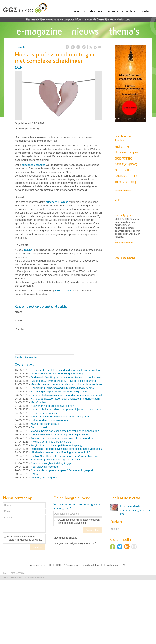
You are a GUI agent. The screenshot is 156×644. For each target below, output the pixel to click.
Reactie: (20, 329)
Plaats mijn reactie (26, 357)
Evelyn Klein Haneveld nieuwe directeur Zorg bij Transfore (65, 456)
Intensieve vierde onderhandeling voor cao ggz (58, 374)
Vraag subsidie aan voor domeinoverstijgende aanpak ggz (65, 431)
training (28, 250)
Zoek (117, 200)
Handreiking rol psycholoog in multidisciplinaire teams (62, 388)
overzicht (20, 47)
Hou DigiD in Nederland (45, 467)
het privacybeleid (76, 523)
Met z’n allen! (39, 402)
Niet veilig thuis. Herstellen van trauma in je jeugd (60, 417)
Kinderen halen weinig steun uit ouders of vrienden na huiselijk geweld (72, 395)
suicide (132, 176)
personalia (123, 170)
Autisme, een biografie (44, 478)
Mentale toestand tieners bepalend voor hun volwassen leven (67, 384)
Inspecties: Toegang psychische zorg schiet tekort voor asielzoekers (71, 449)
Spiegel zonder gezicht (44, 413)
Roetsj (34, 474)
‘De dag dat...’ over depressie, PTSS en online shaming (63, 381)
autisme (122, 146)
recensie (120, 176)
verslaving (125, 182)
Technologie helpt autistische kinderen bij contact (60, 392)
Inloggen (6, 577)
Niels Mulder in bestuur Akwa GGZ (51, 442)
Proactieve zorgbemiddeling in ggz (51, 463)
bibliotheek (120, 152)
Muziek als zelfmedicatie (45, 424)
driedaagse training (57, 202)
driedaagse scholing (33, 165)
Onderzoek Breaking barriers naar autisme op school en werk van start (72, 377)
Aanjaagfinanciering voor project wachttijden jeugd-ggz (63, 438)
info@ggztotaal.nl (124, 243)
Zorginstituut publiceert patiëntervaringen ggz (57, 445)
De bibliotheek (39, 427)
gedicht (119, 164)
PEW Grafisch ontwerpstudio (35, 577)
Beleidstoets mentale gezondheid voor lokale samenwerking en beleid (72, 370)
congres (133, 152)
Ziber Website (14, 577)
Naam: (19, 312)
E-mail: (19, 321)
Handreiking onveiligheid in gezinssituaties (56, 460)
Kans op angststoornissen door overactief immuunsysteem (65, 399)
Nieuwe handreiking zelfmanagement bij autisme (59, 435)
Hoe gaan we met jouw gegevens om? (75, 543)
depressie (124, 158)
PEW (123, 565)
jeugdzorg (131, 164)
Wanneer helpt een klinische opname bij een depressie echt (66, 409)
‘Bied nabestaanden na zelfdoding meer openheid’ (60, 452)
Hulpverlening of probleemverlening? (52, 406)
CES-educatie (63, 291)
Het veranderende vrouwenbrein (50, 420)
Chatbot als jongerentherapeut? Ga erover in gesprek (62, 470)
